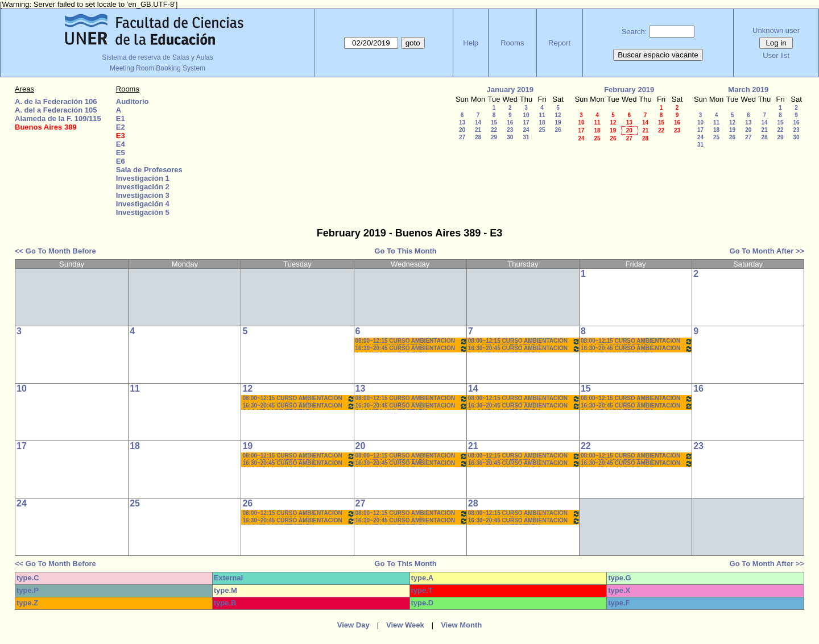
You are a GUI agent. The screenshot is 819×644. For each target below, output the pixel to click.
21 (478, 130)
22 (494, 130)
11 (542, 115)
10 (526, 115)
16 (510, 122)
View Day (353, 625)
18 (542, 122)
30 (510, 137)
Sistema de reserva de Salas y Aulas (157, 57)
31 (526, 137)
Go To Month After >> (767, 251)
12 (558, 115)
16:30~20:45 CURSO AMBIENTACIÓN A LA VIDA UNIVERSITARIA (411, 349)
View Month (461, 625)
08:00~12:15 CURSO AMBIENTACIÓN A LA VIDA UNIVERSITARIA (411, 341)
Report (559, 43)
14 (478, 122)
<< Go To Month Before (55, 251)
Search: (634, 32)
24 (526, 130)
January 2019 (510, 90)
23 (510, 130)
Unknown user (776, 30)
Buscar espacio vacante (658, 55)
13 (462, 122)
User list (776, 55)
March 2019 (748, 90)
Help (471, 43)
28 (478, 137)
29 (494, 137)
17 (526, 122)
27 (462, 137)
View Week (405, 625)
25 (542, 130)
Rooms (512, 43)
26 (558, 130)
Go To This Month (406, 251)
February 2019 (629, 90)
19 (558, 122)
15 (494, 122)
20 (462, 130)
